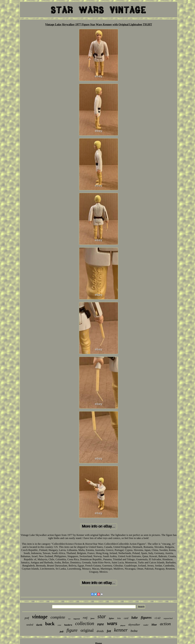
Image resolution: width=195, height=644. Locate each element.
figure (72, 630)
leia (119, 618)
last (69, 619)
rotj (85, 618)
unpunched (168, 618)
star (102, 616)
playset (123, 625)
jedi (62, 632)
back (50, 624)
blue (154, 625)
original (87, 630)
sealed (30, 625)
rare (101, 624)
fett (109, 631)
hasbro (68, 625)
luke (135, 618)
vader (146, 625)
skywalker (134, 625)
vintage (40, 617)
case (59, 625)
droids (100, 631)
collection (85, 623)
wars (112, 623)
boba (134, 631)
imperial (77, 619)
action (165, 624)
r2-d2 (158, 618)
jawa (92, 618)
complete (58, 617)
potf (27, 618)
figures (146, 617)
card (126, 618)
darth (39, 625)
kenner (121, 630)
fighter (112, 618)
